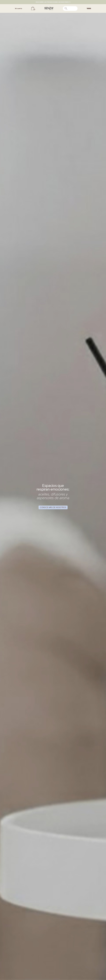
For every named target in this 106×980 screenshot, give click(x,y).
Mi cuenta (19, 8)
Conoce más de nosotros (53, 507)
